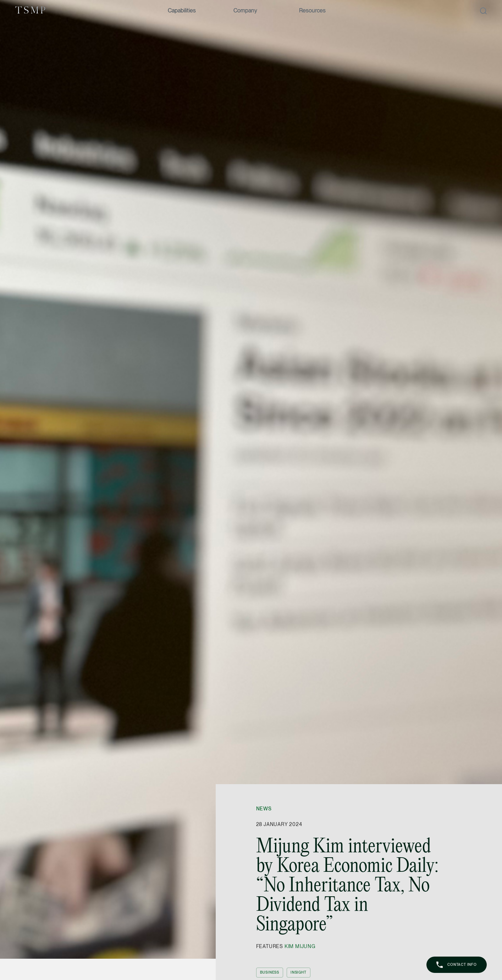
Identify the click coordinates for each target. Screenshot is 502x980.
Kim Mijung (300, 946)
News (264, 809)
